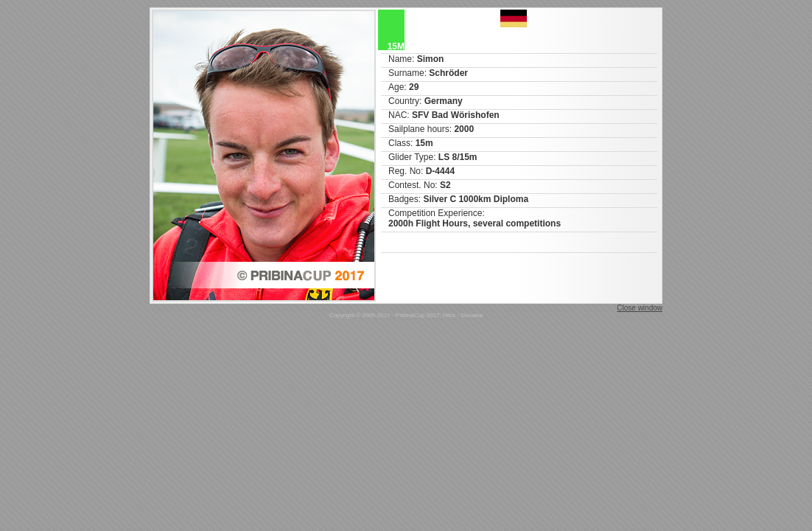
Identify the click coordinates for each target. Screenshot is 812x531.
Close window (640, 308)
